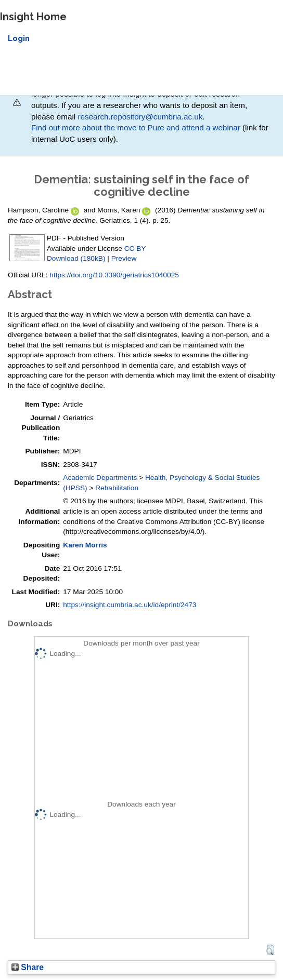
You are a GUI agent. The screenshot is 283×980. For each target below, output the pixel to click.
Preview (124, 258)
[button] (270, 950)
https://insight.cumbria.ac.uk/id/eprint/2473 (130, 605)
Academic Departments (100, 478)
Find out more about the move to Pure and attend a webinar (136, 127)
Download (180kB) (76, 258)
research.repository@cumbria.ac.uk (140, 117)
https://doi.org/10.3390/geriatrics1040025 (114, 275)
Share (28, 967)
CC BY (135, 249)
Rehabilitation (117, 488)
